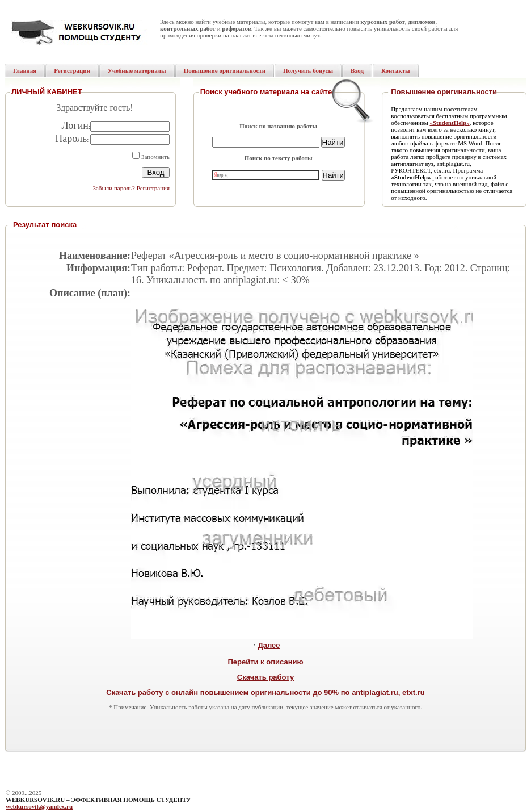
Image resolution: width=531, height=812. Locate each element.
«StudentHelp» (449, 123)
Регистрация (153, 188)
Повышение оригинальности (444, 92)
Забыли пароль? (114, 188)
